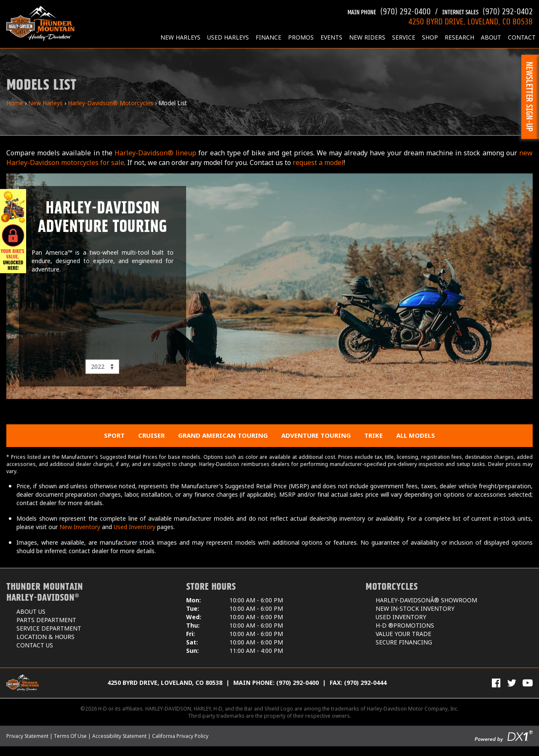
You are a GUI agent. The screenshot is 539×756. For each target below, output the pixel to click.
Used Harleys (228, 37)
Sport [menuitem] (114, 435)
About (491, 37)
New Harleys (180, 37)
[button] (530, 97)
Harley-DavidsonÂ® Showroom (426, 600)
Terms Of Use (70, 736)
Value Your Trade (403, 634)
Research (459, 37)
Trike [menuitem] (374, 435)
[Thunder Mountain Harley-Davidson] (40, 23)
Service (404, 37)
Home (15, 103)
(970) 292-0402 (487, 10)
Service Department (49, 628)
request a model (318, 162)
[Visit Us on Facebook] (496, 683)
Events (331, 37)
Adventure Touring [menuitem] (316, 435)
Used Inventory (135, 527)
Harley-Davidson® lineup (155, 153)
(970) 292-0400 (389, 10)
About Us (31, 611)
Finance (268, 37)
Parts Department (46, 620)
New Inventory (80, 527)
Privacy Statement (27, 736)
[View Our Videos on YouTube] (528, 683)
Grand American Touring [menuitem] (223, 435)
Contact (522, 37)
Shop (430, 37)
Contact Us (35, 645)
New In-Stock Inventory (415, 608)
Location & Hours (45, 637)
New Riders (367, 37)
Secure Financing (404, 642)
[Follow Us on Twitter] (512, 683)
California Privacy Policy (180, 736)
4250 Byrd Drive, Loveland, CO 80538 (165, 683)
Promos (301, 37)
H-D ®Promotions (405, 625)
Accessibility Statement (119, 736)
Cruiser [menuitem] (151, 435)
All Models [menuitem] (416, 435)
